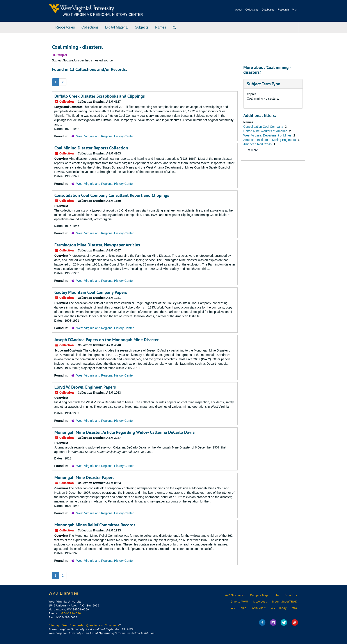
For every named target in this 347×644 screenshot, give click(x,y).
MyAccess (260, 602)
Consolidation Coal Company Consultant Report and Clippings (112, 195)
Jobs (276, 595)
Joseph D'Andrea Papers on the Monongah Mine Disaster (107, 340)
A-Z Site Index (235, 595)
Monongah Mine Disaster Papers (84, 477)
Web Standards (73, 625)
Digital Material (117, 27)
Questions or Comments (103, 625)
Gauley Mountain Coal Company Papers (91, 292)
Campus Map (259, 595)
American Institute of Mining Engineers (270, 140)
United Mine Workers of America (266, 131)
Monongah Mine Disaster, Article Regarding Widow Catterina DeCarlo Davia (125, 432)
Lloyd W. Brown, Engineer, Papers (85, 387)
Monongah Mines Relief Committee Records (95, 525)
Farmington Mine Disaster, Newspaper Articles (97, 245)
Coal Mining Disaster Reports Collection (91, 148)
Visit (295, 10)
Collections (252, 10)
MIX (294, 608)
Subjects (142, 27)
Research (283, 10)
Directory (291, 595)
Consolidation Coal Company (264, 127)
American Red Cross (258, 144)
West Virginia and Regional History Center (105, 136)
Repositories (65, 27)
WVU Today (279, 608)
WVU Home (239, 608)
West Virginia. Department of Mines (268, 135)
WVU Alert (259, 608)
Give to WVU (239, 602)
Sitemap (54, 625)
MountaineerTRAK (285, 602)
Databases (268, 10)
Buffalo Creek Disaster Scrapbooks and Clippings (100, 96)
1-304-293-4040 (70, 614)
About (239, 10)
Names (161, 27)
